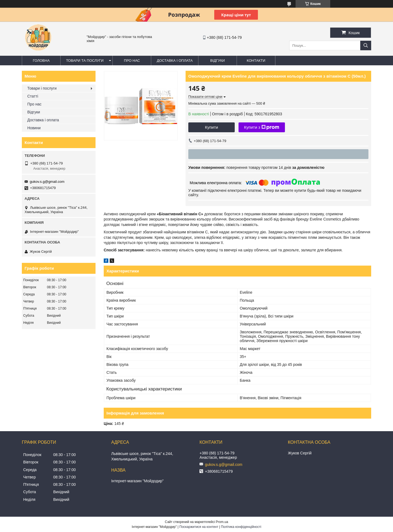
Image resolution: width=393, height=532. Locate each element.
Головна (41, 61)
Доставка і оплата (175, 61)
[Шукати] (366, 45)
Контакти (256, 61)
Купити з (262, 127)
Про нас (132, 61)
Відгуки (217, 61)
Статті (33, 96)
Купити (212, 127)
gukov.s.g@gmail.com (47, 182)
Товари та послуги (85, 61)
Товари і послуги (42, 88)
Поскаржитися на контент (199, 527)
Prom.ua (222, 522)
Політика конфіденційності (241, 527)
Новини (34, 128)
